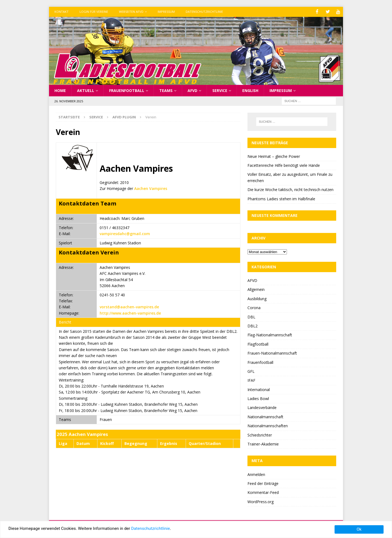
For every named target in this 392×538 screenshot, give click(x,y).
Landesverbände (262, 407)
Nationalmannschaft (265, 416)
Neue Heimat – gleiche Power (274, 156)
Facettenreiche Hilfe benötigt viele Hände (284, 165)
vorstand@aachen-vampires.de (129, 307)
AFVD (192, 90)
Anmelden (256, 474)
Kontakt (62, 12)
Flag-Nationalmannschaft (270, 335)
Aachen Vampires (151, 188)
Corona (254, 307)
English (250, 90)
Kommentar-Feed (263, 492)
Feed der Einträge (263, 483)
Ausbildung (257, 298)
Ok (359, 529)
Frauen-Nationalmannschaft (272, 353)
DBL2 (252, 325)
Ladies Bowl (258, 398)
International (259, 389)
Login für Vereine (94, 12)
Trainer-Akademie (263, 444)
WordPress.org (261, 501)
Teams (166, 90)
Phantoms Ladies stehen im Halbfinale (281, 198)
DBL (251, 316)
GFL (251, 371)
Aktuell (86, 90)
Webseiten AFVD (131, 12)
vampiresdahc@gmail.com (125, 233)
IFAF (251, 380)
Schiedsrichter (260, 434)
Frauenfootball (127, 90)
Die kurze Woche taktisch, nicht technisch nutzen (290, 189)
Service (220, 90)
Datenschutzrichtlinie (204, 12)
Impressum (166, 12)
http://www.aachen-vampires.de (130, 313)
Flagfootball (258, 344)
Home (60, 90)
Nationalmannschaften (268, 425)
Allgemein (256, 289)
